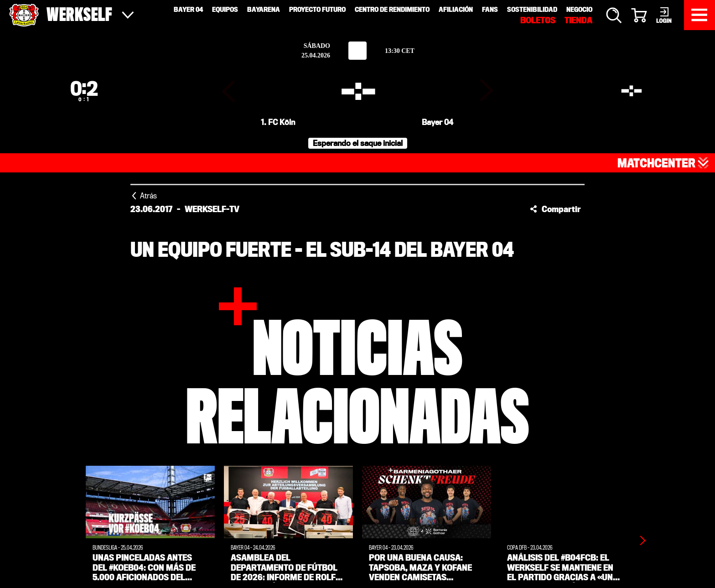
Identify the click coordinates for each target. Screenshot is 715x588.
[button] (555, 206)
